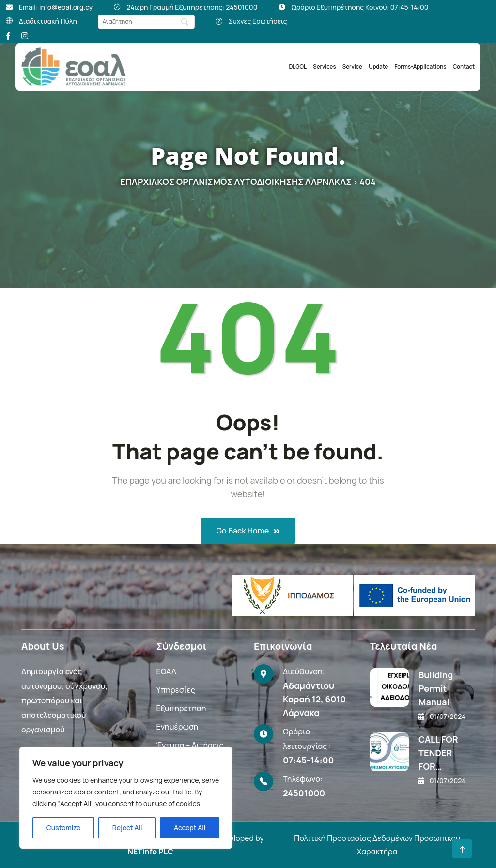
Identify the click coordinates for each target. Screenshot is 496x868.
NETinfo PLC (150, 852)
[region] (126, 798)
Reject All (127, 828)
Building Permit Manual (436, 688)
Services (324, 67)
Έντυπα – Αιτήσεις (190, 745)
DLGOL (298, 67)
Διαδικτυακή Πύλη (48, 21)
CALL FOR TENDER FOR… (438, 753)
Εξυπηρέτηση (181, 708)
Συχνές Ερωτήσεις (258, 21)
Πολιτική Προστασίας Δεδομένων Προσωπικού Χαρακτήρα (377, 845)
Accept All (190, 828)
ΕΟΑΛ (166, 671)
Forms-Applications (421, 67)
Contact (464, 67)
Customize (64, 828)
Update (378, 67)
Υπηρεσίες (175, 690)
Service (352, 67)
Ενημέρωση (177, 727)
